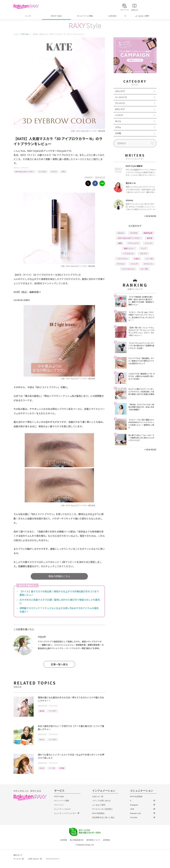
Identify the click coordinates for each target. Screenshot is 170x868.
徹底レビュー (129, 248)
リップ (143, 248)
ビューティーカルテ (62, 809)
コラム (118, 127)
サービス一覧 (19, 859)
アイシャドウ (133, 243)
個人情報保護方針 (77, 840)
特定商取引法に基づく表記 (103, 817)
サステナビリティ (53, 859)
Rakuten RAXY (26, 7)
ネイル (118, 121)
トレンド (148, 243)
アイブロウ (42, 172)
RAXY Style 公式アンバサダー (25, 172)
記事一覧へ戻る (59, 664)
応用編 (62, 768)
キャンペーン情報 (85, 16)
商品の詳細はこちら (59, 576)
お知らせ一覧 (98, 796)
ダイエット (148, 264)
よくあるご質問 (142, 16)
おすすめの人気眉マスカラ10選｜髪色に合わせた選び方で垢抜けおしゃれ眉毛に (60, 601)
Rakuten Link (135, 813)
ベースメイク (121, 97)
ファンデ (134, 264)
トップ (28, 16)
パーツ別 (52, 768)
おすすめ (134, 233)
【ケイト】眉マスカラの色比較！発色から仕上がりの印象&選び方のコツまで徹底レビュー (59, 593)
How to (42, 739)
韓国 (120, 243)
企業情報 (64, 840)
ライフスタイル (128, 269)
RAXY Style (56, 16)
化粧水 (137, 259)
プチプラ (143, 253)
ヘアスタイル (128, 253)
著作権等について (93, 840)
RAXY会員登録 (136, 796)
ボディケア (120, 109)
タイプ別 (144, 269)
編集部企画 (148, 233)
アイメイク (25, 168)
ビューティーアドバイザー (65, 813)
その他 (118, 133)
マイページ (59, 805)
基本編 (42, 711)
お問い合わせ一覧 (35, 859)
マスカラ (54, 172)
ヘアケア (119, 115)
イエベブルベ (122, 259)
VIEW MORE (150, 216)
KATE (63, 172)
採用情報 (106, 840)
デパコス (121, 264)
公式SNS (112, 16)
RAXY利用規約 (98, 813)
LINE (132, 809)
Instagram (134, 805)
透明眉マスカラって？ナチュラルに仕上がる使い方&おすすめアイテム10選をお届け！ (59, 610)
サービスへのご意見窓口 (102, 809)
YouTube (134, 817)
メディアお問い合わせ (101, 801)
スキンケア (120, 91)
